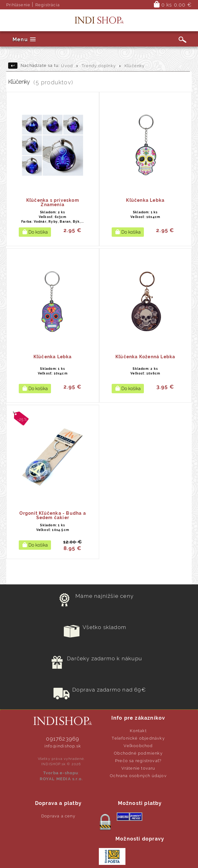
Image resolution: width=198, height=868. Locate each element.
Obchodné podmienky (138, 753)
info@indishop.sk (63, 746)
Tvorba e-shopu (61, 773)
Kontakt (138, 731)
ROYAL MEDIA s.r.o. (61, 779)
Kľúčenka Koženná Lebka (145, 357)
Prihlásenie (18, 5)
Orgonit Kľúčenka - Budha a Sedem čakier (53, 515)
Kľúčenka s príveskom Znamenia (53, 202)
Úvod (67, 66)
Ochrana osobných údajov (138, 776)
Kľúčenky (135, 66)
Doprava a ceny (58, 816)
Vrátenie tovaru (138, 768)
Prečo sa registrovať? (138, 761)
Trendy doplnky (99, 66)
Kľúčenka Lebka (145, 200)
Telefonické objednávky (138, 738)
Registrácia (48, 5)
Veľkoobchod (138, 746)
